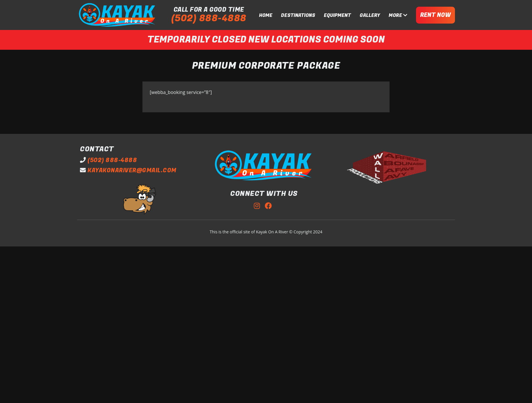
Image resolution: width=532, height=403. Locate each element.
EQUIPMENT (337, 15)
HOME (266, 15)
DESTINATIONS (298, 15)
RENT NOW (435, 15)
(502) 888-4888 (209, 18)
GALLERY (370, 15)
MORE (398, 15)
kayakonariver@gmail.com (132, 170)
